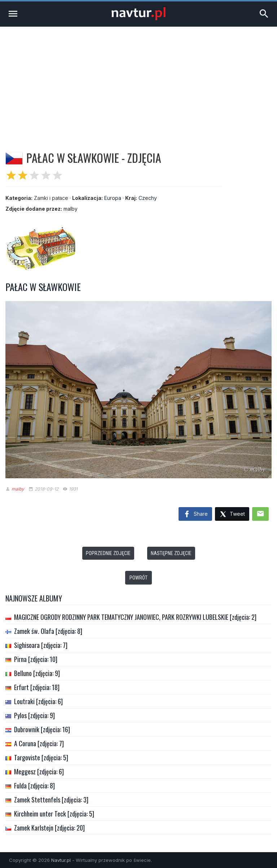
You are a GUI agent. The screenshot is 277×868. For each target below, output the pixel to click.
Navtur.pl (61, 860)
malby (71, 209)
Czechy (148, 198)
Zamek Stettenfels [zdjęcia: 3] (51, 800)
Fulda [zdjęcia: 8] (34, 786)
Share (195, 514)
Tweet (232, 514)
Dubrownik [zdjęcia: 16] (42, 729)
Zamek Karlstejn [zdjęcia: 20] (49, 828)
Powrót (138, 578)
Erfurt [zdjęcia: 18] (37, 687)
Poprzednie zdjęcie (108, 553)
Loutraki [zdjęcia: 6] (38, 701)
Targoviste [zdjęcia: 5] (41, 757)
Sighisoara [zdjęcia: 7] (41, 645)
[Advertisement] (138, 81)
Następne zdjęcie (171, 553)
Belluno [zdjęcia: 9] (37, 673)
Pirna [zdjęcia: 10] (36, 659)
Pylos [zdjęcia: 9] (34, 715)
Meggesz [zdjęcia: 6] (39, 771)
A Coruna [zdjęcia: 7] (39, 743)
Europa (113, 198)
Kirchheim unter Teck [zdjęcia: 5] (54, 814)
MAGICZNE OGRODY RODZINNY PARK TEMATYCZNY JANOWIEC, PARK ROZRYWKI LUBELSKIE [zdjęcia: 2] (135, 617)
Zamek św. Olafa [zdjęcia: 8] (48, 631)
